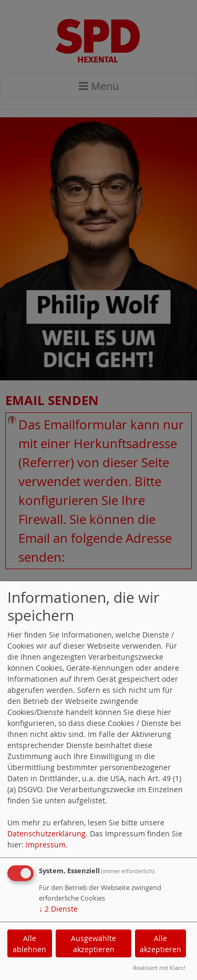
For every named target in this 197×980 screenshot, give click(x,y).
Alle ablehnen (29, 944)
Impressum (46, 845)
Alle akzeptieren (160, 944)
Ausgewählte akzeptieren (94, 944)
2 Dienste (58, 909)
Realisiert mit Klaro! (159, 968)
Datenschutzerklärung (46, 833)
